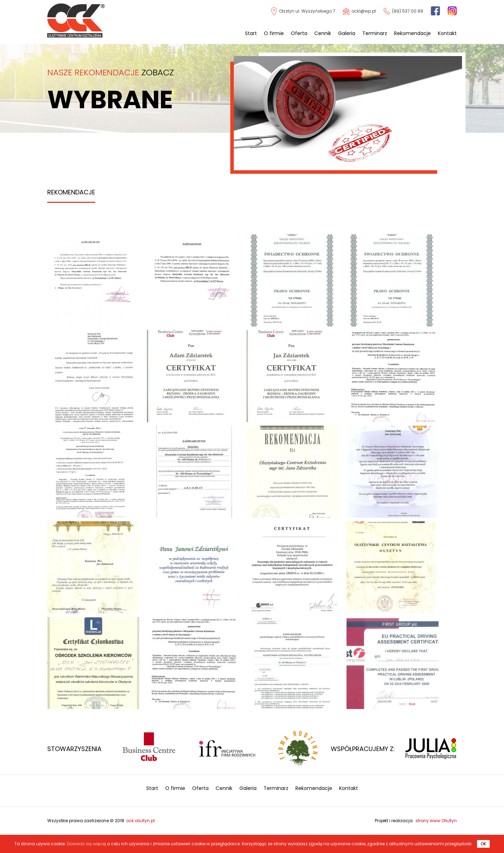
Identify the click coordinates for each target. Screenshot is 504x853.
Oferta (299, 33)
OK (483, 844)
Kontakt (447, 33)
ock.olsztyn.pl (140, 821)
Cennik (323, 33)
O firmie (274, 33)
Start (251, 33)
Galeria (347, 33)
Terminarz (375, 33)
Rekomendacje (412, 33)
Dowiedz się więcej (86, 844)
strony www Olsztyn (436, 821)
